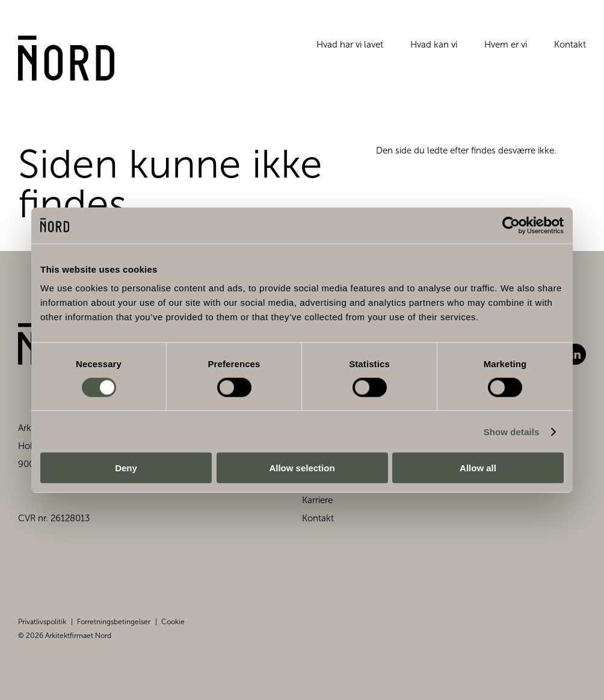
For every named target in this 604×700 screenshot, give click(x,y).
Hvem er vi (506, 45)
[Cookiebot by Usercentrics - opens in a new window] (511, 225)
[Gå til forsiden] (66, 58)
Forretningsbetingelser (114, 622)
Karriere (317, 500)
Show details (512, 431)
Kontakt (570, 45)
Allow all (478, 468)
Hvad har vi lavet (350, 45)
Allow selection (302, 468)
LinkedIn (575, 354)
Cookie (173, 622)
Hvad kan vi (434, 45)
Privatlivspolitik (42, 622)
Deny (126, 468)
